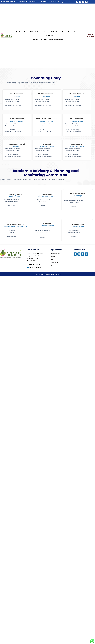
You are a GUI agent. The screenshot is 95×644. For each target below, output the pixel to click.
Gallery (70, 32)
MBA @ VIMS (35, 32)
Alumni (64, 32)
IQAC (58, 32)
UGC (66, 40)
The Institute (24, 32)
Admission (46, 32)
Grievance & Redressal (56, 40)
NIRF (53, 32)
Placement (78, 32)
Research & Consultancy (40, 40)
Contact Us (49, 35)
